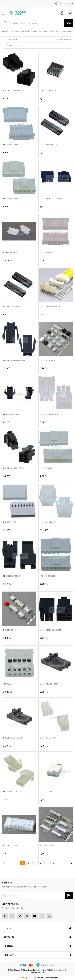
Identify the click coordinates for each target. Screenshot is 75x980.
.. (47, 863)
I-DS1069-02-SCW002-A (13, 792)
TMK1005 (7, 684)
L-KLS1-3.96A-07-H (48, 468)
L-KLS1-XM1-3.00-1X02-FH (14, 360)
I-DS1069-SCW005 (11, 145)
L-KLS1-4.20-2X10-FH (49, 522)
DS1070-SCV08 (10, 522)
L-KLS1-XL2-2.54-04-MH (50, 684)
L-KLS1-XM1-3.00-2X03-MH (51, 630)
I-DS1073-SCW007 (48, 576)
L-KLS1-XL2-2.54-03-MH (13, 738)
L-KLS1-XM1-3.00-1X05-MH (51, 199)
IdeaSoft (21, 978)
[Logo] (19, 13)
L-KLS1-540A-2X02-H (48, 145)
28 (53, 863)
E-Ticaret (31, 978)
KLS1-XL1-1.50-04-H (48, 846)
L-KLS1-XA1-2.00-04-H (49, 738)
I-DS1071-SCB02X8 (48, 91)
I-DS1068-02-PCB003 (12, 576)
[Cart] (70, 13)
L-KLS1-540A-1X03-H (12, 306)
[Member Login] (62, 13)
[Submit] (69, 895)
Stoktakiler (12, 40)
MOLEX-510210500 (11, 252)
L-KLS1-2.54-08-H (47, 792)
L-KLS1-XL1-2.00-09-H (12, 846)
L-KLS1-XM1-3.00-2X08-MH (14, 91)
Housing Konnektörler (65, 31)
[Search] (37, 23)
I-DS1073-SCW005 (11, 199)
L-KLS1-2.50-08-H (10, 630)
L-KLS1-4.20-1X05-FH (49, 360)
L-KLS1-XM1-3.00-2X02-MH (14, 468)
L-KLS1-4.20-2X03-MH (49, 414)
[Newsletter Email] (37, 895)
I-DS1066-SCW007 (48, 252)
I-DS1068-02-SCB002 (12, 414)
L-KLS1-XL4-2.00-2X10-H (50, 306)
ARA (69, 23)
